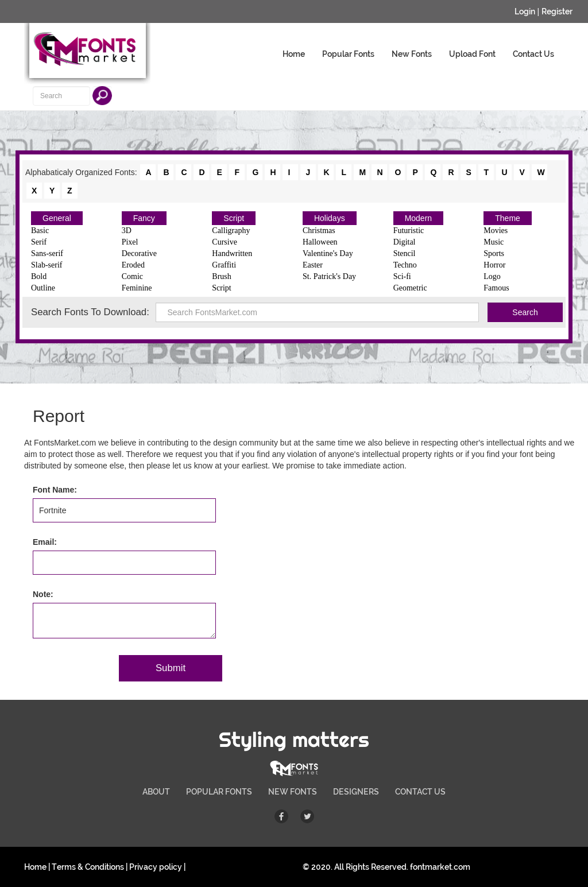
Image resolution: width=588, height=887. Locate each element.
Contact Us (533, 54)
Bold (39, 276)
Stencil (405, 253)
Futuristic (409, 231)
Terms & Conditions (88, 867)
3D (127, 231)
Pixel (130, 242)
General (57, 218)
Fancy (144, 218)
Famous (496, 288)
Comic (132, 276)
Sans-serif (47, 253)
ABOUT (156, 792)
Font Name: (55, 490)
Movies (496, 231)
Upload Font (472, 54)
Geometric (410, 288)
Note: (43, 594)
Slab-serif (47, 265)
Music (494, 242)
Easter (313, 265)
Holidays (330, 218)
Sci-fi (402, 276)
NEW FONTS (293, 792)
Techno (405, 265)
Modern (418, 218)
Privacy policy (156, 867)
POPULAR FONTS (219, 792)
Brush (221, 276)
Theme (508, 218)
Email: (45, 542)
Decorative (139, 253)
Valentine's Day (328, 253)
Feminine (137, 288)
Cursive (225, 242)
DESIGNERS (356, 792)
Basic (40, 231)
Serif (39, 242)
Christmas (319, 231)
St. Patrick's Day (329, 276)
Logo (492, 276)
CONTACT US (420, 792)
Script (234, 218)
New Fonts (412, 54)
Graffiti (224, 265)
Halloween (320, 242)
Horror (494, 265)
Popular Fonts (348, 54)
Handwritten (232, 253)
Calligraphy (231, 231)
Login (525, 11)
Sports (494, 253)
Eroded (133, 265)
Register (557, 11)
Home (294, 54)
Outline (43, 288)
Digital (405, 242)
